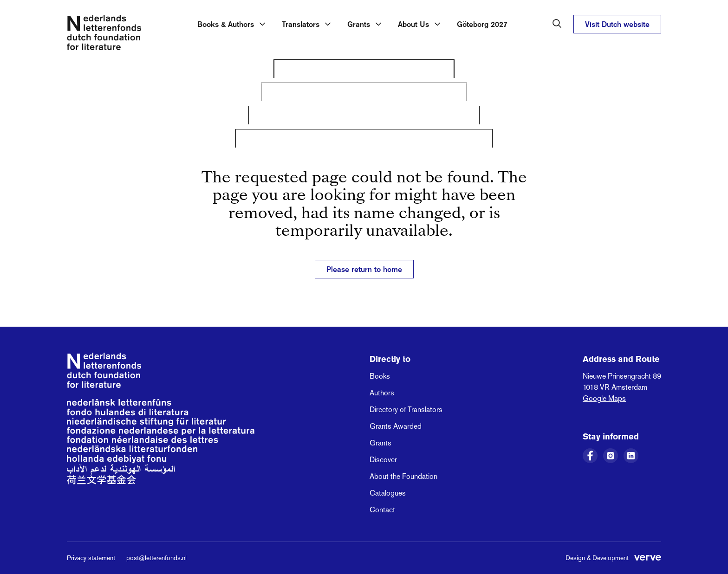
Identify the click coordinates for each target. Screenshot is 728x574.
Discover (383, 460)
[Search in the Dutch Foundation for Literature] (557, 24)
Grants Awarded (396, 426)
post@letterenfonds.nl (156, 558)
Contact (382, 510)
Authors (382, 393)
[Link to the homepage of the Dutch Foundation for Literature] (104, 34)
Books (380, 376)
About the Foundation (403, 476)
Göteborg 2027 (482, 24)
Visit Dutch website (617, 24)
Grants (380, 443)
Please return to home (364, 269)
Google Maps (604, 398)
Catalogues (388, 493)
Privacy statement (91, 558)
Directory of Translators (406, 410)
